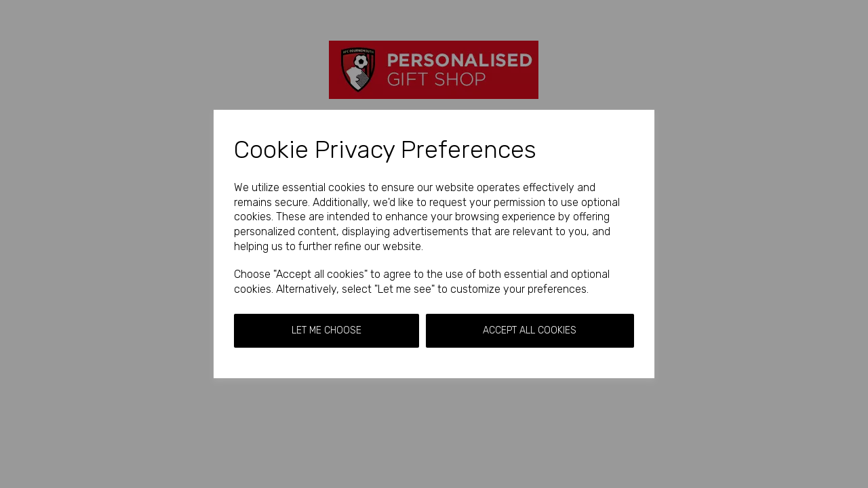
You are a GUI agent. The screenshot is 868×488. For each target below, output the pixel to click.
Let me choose (327, 330)
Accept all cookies (530, 330)
